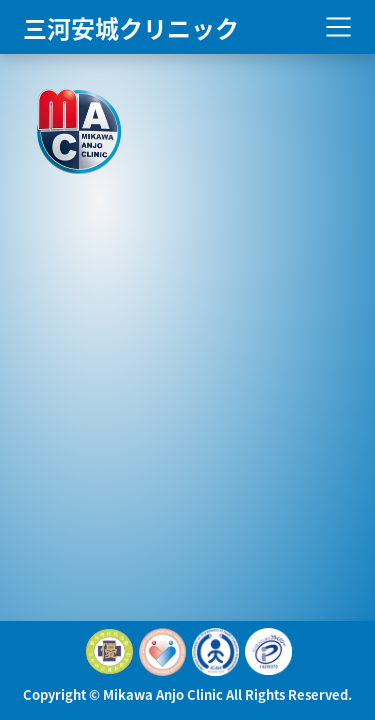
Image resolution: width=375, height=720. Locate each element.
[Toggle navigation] (338, 27)
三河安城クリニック (131, 26)
